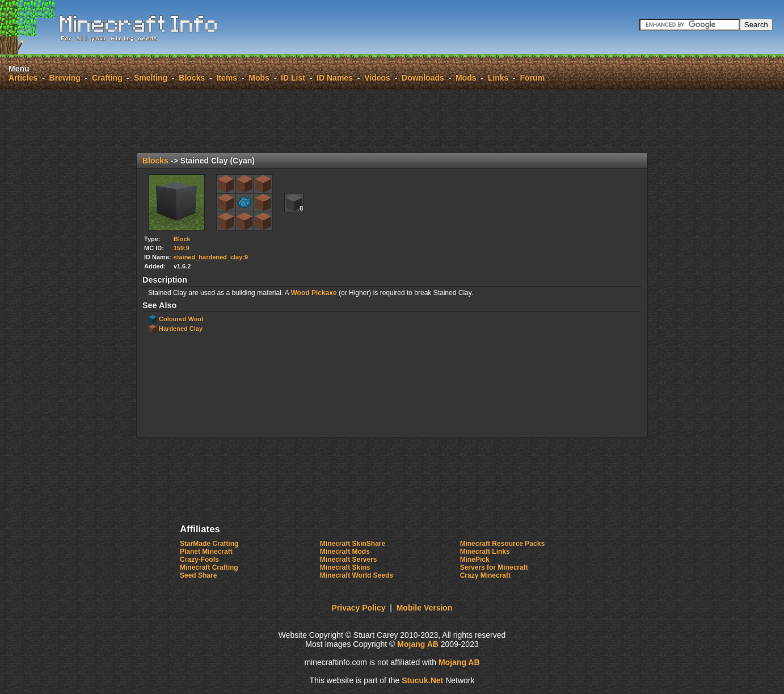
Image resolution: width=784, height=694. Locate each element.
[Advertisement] (392, 121)
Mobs (259, 78)
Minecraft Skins (345, 567)
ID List (293, 78)
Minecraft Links (485, 552)
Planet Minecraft (206, 552)
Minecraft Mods (345, 552)
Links (498, 78)
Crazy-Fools (199, 560)
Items (227, 78)
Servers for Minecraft (494, 567)
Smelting (151, 78)
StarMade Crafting (209, 544)
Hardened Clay (181, 329)
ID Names (335, 78)
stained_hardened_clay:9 (211, 257)
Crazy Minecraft (485, 575)
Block (182, 239)
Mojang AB (418, 644)
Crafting (107, 78)
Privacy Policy (359, 608)
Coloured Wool (181, 319)
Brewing (65, 78)
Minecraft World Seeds (357, 575)
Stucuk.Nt (422, 680)
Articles (23, 78)
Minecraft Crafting (209, 567)
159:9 (182, 248)
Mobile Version (425, 608)
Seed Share (198, 575)
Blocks (192, 78)
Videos (377, 78)
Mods (466, 78)
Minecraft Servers (349, 560)
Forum (533, 78)
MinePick (475, 560)
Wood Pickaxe (313, 293)
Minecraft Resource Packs (502, 544)
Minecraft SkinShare (353, 544)
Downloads (423, 78)
